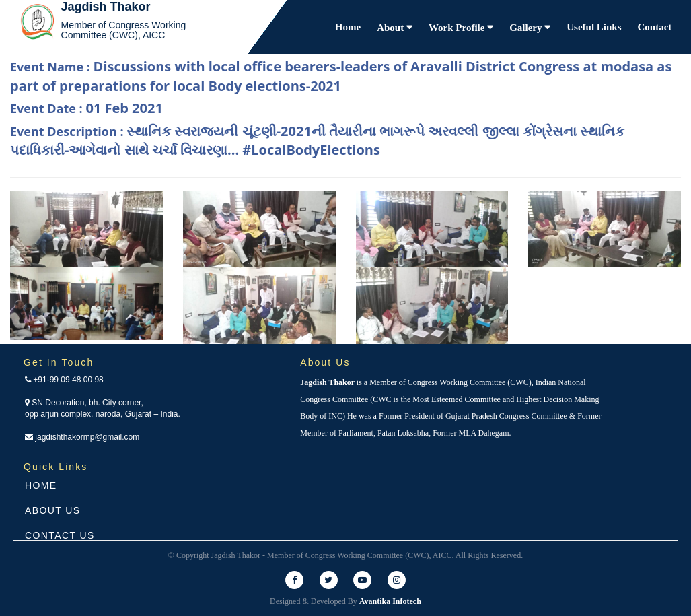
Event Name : (341, 76)
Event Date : (86, 108)
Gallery (527, 28)
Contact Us (60, 535)
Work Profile (458, 28)
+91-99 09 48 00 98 (64, 380)
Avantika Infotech (390, 601)
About (392, 28)
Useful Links (594, 27)
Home (348, 27)
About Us (53, 510)
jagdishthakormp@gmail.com (82, 437)
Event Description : (317, 141)
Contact (655, 27)
